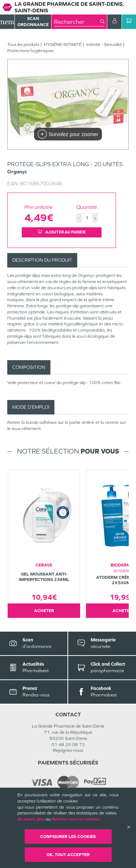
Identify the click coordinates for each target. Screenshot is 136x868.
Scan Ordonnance (33, 22)
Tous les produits (23, 45)
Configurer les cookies (68, 837)
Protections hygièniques (30, 51)
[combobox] (77, 22)
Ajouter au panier (62, 232)
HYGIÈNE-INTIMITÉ (63, 45)
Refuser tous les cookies (76, 819)
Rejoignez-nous (68, 750)
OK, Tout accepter (68, 855)
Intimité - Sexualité (104, 45)
